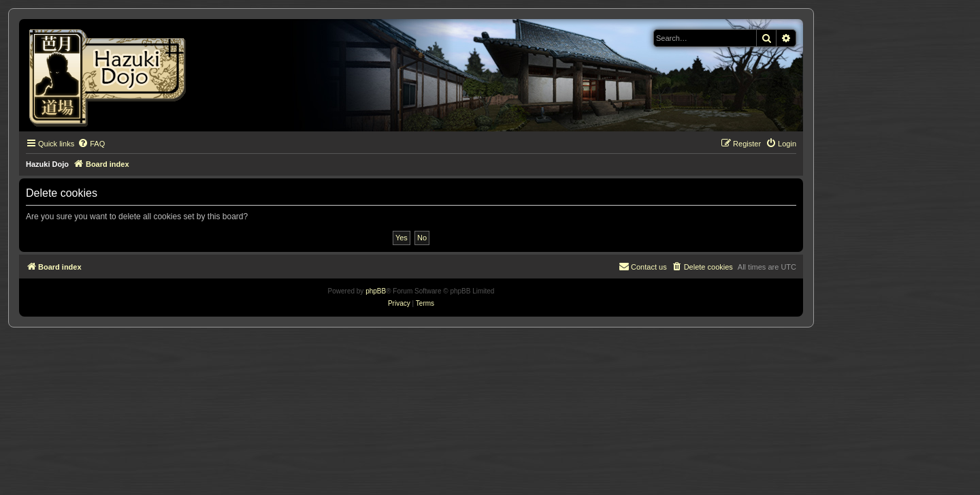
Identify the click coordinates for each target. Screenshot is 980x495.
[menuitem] (91, 144)
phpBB (376, 291)
